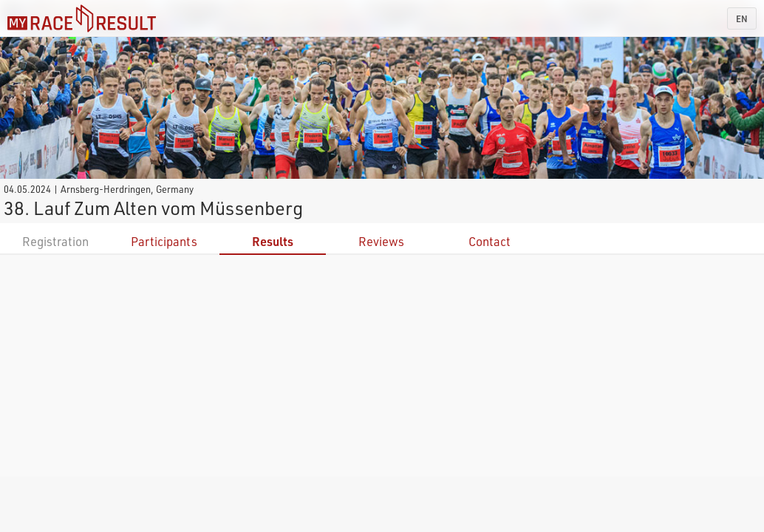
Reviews (381, 241)
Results (273, 241)
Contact (490, 241)
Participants (164, 241)
